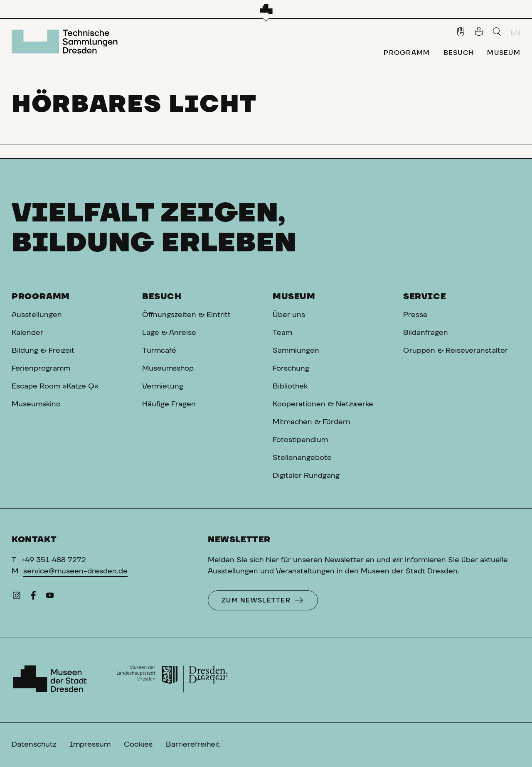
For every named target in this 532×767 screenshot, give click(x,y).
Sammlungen (296, 351)
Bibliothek (290, 386)
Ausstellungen (37, 315)
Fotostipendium (300, 440)
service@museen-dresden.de (75, 571)
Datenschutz (34, 745)
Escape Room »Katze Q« (55, 386)
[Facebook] (33, 597)
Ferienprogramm (41, 369)
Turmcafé (159, 351)
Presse (415, 315)
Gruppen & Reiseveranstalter (456, 351)
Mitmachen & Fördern (312, 422)
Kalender (27, 333)
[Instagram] (17, 597)
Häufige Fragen (169, 404)
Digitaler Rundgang (306, 476)
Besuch (162, 297)
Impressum (90, 745)
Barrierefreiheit (193, 745)
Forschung (291, 369)
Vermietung (163, 386)
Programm (41, 297)
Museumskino (36, 404)
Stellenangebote (302, 458)
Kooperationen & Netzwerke (323, 404)
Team (282, 333)
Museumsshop (168, 369)
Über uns (289, 315)
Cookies (138, 745)
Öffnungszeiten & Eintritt (186, 315)
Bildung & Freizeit (43, 351)
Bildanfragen (426, 333)
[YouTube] (50, 597)
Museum (294, 297)
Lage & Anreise (169, 333)
